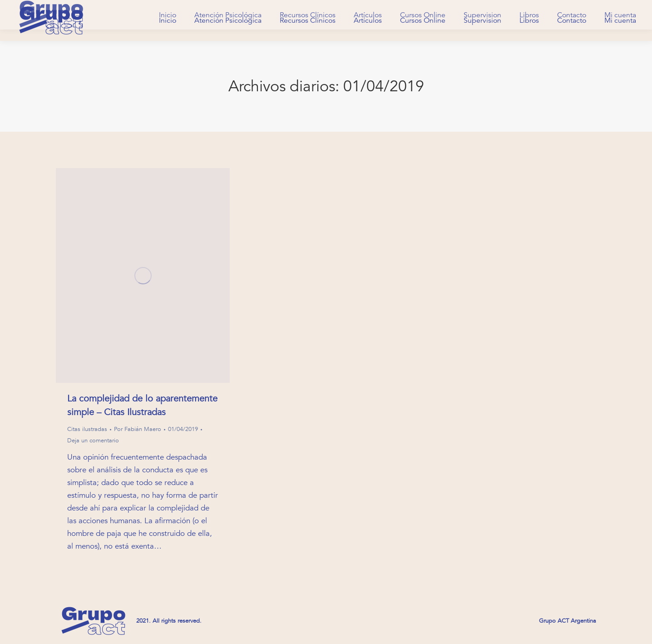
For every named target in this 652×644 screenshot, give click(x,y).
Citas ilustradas (87, 429)
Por (138, 429)
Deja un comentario (93, 441)
